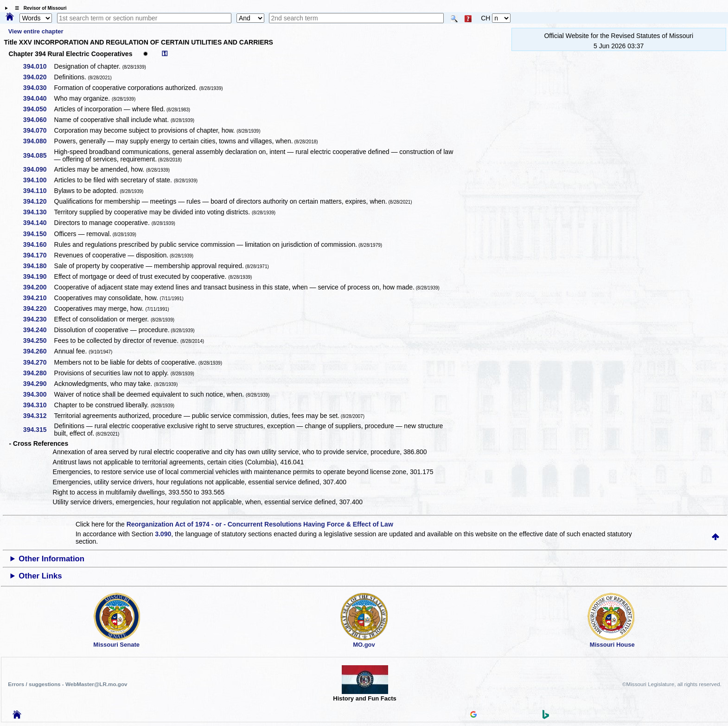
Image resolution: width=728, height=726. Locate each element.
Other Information (51, 559)
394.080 (38, 141)
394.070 (38, 130)
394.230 (38, 319)
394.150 (38, 234)
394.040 (38, 98)
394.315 (38, 430)
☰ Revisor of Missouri (38, 8)
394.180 (38, 266)
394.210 (38, 298)
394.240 (38, 330)
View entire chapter (36, 31)
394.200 (38, 287)
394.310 (38, 405)
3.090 (163, 534)
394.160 (38, 244)
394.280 (38, 373)
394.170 (38, 255)
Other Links (40, 576)
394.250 (38, 341)
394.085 (38, 155)
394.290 (38, 384)
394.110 (38, 191)
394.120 (38, 201)
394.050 (38, 109)
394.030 (38, 88)
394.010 (38, 66)
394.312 (38, 416)
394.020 (38, 77)
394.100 (38, 180)
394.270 (38, 362)
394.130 (38, 212)
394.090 (38, 169)
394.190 (38, 276)
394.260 (38, 351)
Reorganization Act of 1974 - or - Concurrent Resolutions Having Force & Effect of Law (260, 524)
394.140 (38, 223)
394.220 (38, 308)
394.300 (38, 394)
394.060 (38, 120)
